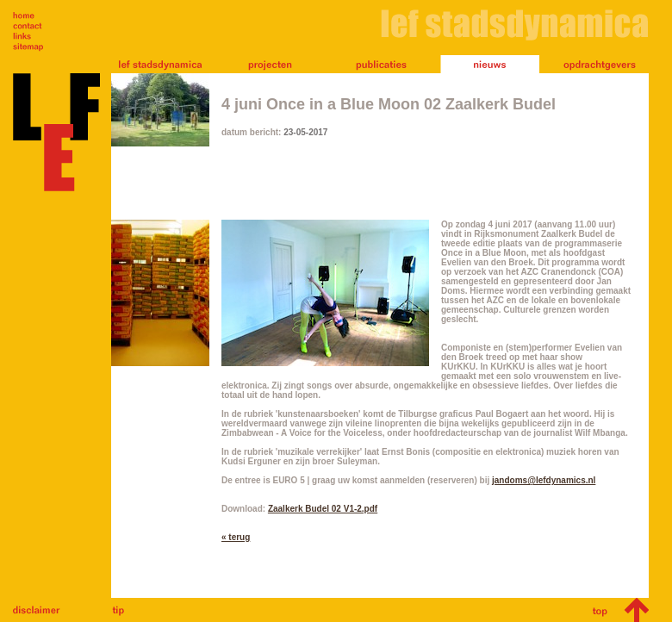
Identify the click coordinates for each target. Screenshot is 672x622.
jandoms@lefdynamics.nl (544, 480)
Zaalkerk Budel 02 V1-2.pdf (323, 509)
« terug (236, 537)
